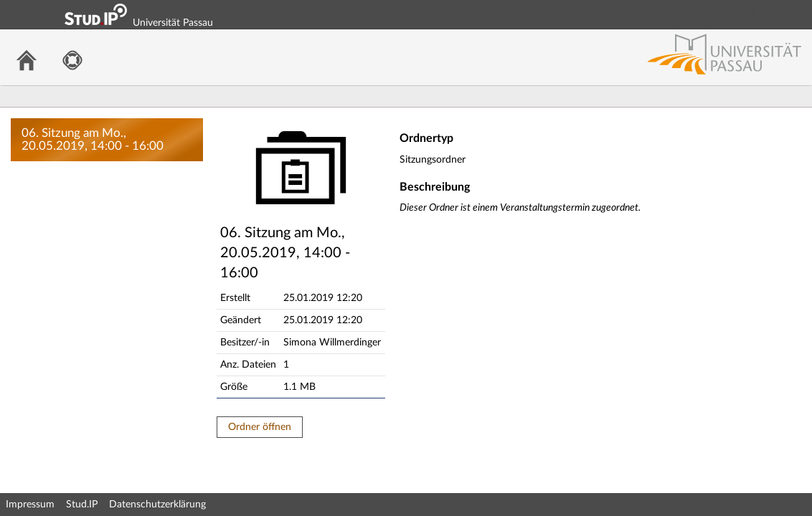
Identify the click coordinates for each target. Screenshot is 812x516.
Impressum (30, 505)
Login (795, 14)
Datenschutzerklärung (157, 505)
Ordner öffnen (260, 427)
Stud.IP (82, 505)
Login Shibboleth (721, 14)
